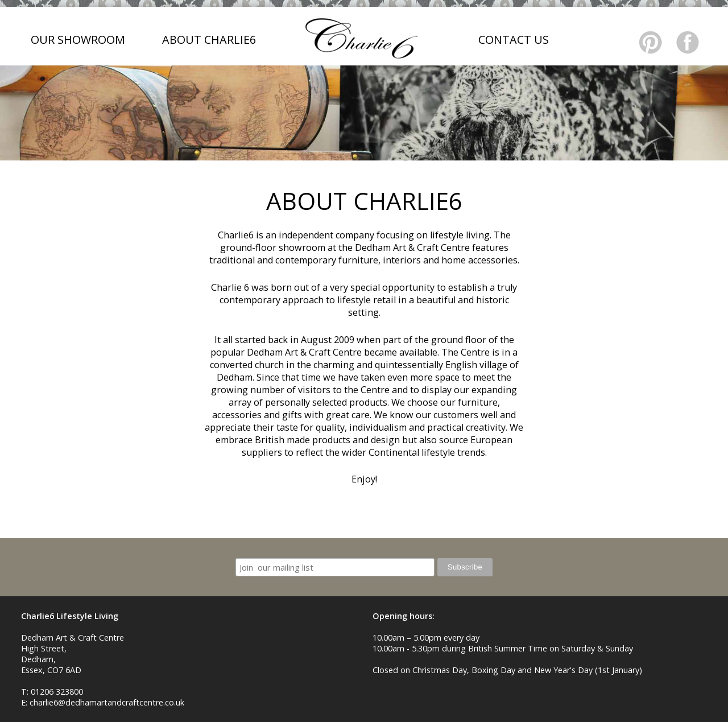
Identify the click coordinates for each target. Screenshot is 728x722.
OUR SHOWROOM (78, 40)
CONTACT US (514, 40)
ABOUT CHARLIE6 (209, 40)
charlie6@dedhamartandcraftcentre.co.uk (107, 702)
